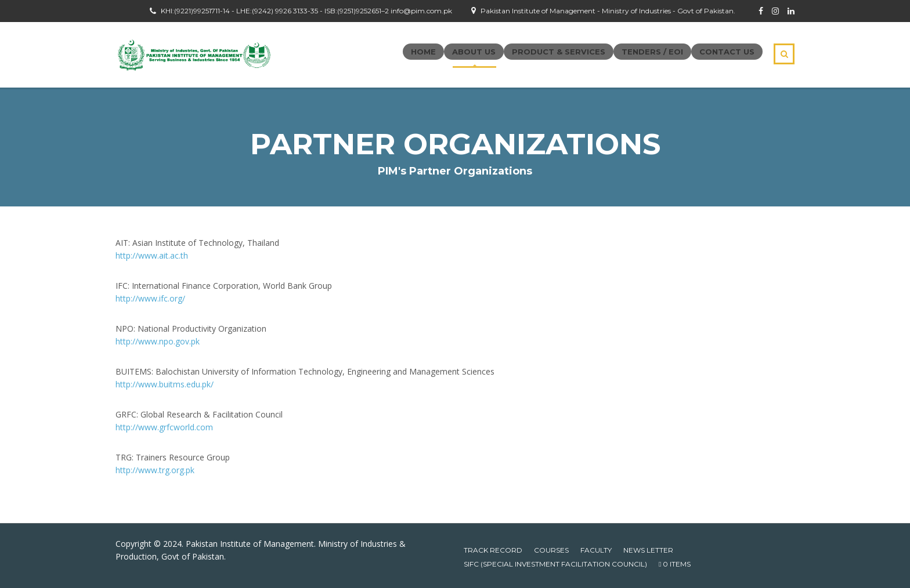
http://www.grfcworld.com (164, 427)
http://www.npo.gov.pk (158, 341)
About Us (474, 52)
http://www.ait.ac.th (152, 255)
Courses (551, 550)
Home (423, 52)
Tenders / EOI (652, 52)
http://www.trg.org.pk (155, 470)
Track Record (493, 550)
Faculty (596, 550)
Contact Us (727, 52)
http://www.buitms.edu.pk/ (165, 384)
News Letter (648, 550)
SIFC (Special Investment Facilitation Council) (555, 564)
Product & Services (559, 52)
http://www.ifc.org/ (150, 298)
